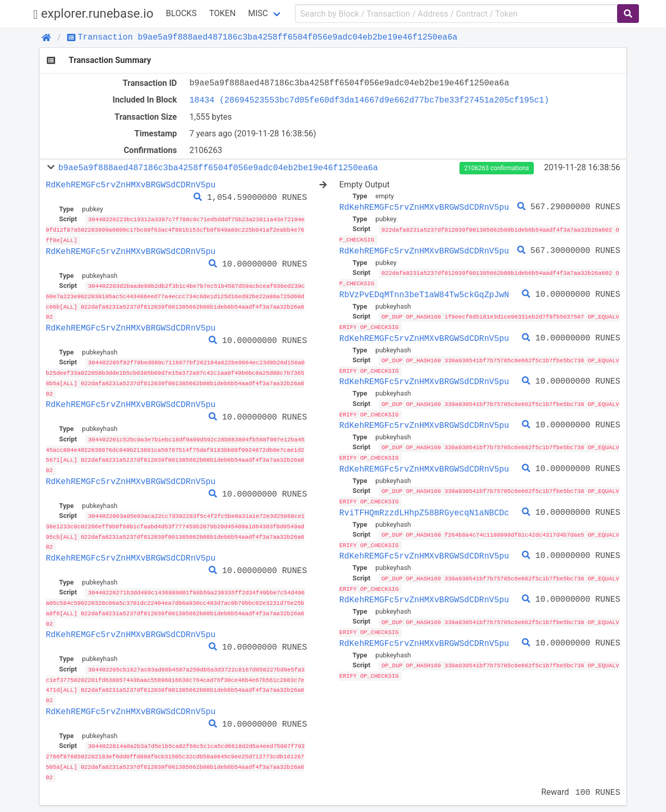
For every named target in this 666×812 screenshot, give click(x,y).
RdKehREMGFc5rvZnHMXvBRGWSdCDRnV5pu (131, 185)
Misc (258, 13)
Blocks (181, 13)
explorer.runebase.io (93, 14)
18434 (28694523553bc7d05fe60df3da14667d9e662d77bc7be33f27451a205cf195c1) (369, 100)
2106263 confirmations (496, 168)
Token (222, 13)
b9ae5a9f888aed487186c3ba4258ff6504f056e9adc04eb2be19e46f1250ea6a (218, 168)
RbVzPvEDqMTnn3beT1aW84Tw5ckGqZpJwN (424, 293)
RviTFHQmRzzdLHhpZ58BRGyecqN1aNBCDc (424, 508)
